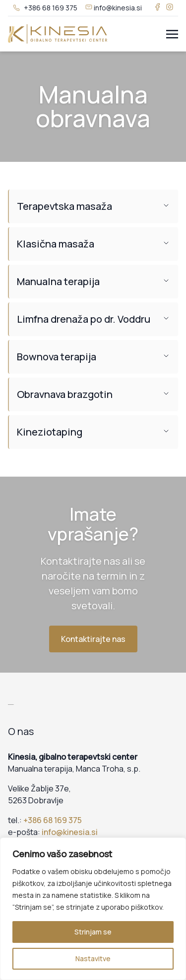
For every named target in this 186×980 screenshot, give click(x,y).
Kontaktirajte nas (93, 639)
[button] (93, 206)
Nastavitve (93, 958)
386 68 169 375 (55, 820)
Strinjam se (93, 932)
